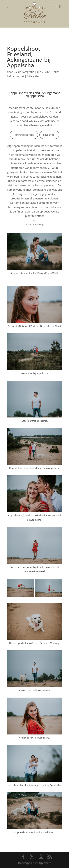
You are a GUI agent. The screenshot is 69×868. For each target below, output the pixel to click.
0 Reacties (33, 76)
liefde (10, 76)
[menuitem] (8, 6)
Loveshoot (49, 135)
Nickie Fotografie (24, 72)
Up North (45, 863)
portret (20, 76)
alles (57, 72)
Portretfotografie (24, 135)
